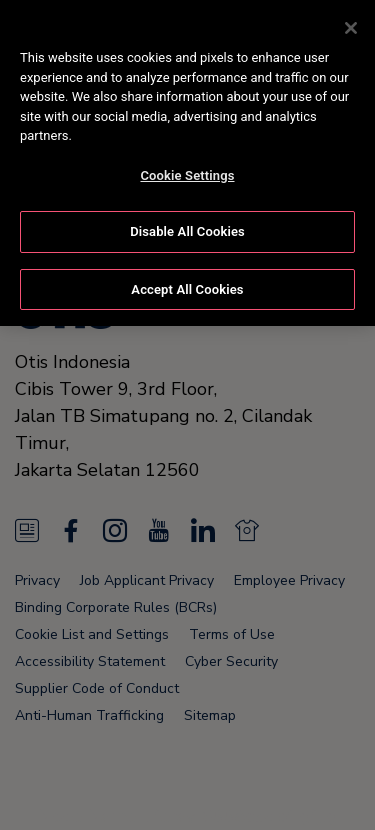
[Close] (351, 25)
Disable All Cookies (187, 228)
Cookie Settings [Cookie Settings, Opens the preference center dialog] (187, 172)
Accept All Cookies (187, 286)
